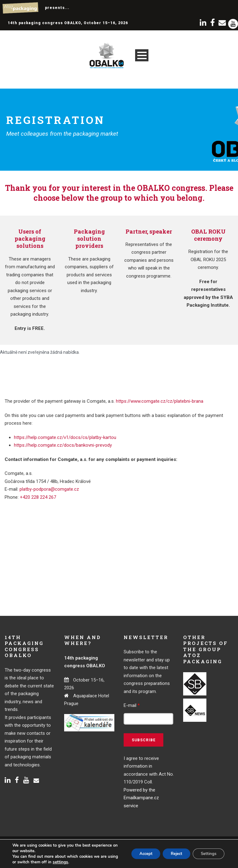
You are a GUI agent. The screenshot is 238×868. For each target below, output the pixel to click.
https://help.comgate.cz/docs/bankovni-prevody (63, 445)
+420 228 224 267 (38, 497)
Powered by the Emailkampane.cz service (141, 798)
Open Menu (142, 55)
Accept (137, 854)
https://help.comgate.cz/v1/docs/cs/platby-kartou (65, 437)
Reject (171, 854)
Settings (207, 854)
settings (72, 862)
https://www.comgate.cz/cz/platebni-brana (160, 401)
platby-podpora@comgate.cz (49, 489)
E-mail (132, 705)
